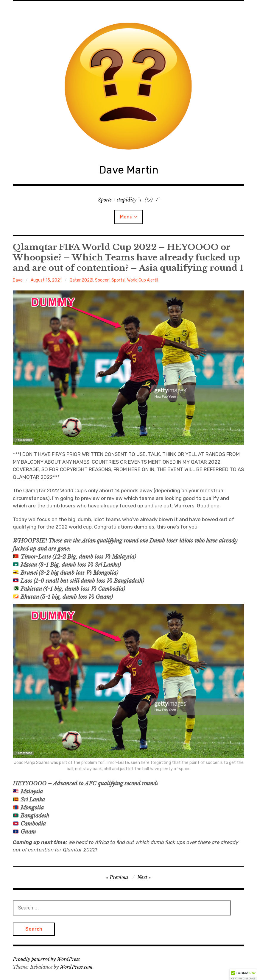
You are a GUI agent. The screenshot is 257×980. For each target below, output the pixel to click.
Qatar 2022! (81, 280)
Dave (18, 280)
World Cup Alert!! (143, 280)
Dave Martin (129, 170)
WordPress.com (76, 967)
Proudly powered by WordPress (46, 959)
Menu (126, 217)
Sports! (118, 280)
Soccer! (102, 280)
